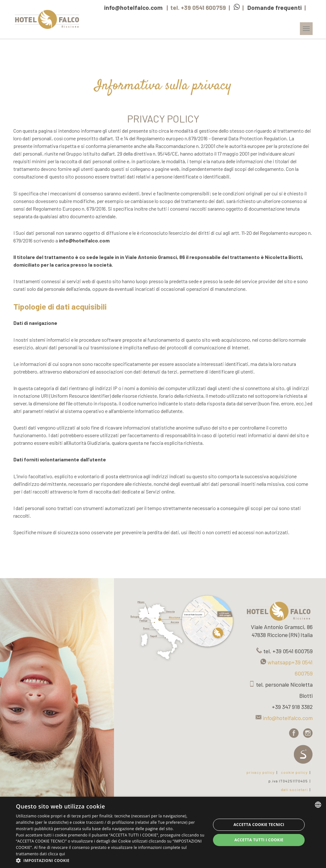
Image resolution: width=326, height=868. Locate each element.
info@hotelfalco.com (133, 7)
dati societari (294, 789)
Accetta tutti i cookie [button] (259, 840)
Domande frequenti (275, 7)
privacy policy (261, 772)
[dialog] (163, 832)
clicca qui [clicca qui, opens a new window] (56, 854)
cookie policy (294, 772)
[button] (110, 860)
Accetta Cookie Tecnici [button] (259, 825)
